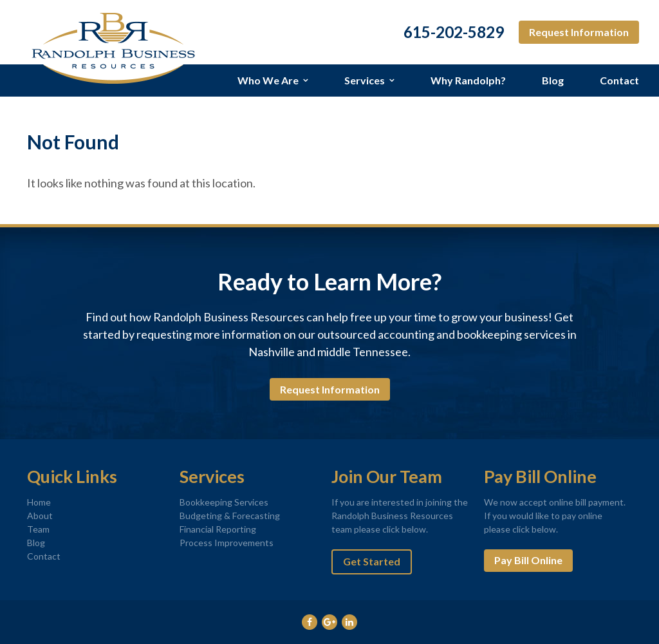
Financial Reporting (218, 529)
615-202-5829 (454, 32)
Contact (619, 80)
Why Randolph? (468, 80)
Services (365, 80)
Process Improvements (227, 543)
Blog (553, 80)
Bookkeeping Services (224, 502)
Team (38, 529)
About (40, 516)
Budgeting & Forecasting (230, 516)
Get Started (372, 561)
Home (39, 502)
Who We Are (268, 80)
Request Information (579, 32)
